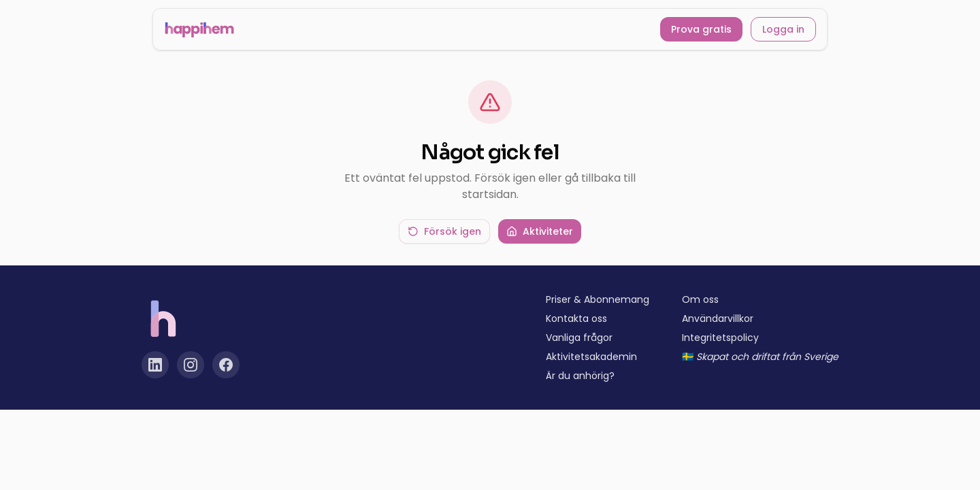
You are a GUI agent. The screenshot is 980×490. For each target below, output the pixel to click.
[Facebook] (226, 365)
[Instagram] (191, 365)
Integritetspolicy (720, 338)
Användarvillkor (718, 318)
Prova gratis (701, 29)
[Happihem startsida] (199, 29)
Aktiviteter (540, 231)
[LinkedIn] (155, 365)
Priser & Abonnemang (598, 299)
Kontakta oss (576, 318)
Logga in (783, 29)
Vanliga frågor (579, 338)
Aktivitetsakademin (591, 357)
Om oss (700, 299)
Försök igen (444, 231)
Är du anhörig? (580, 376)
